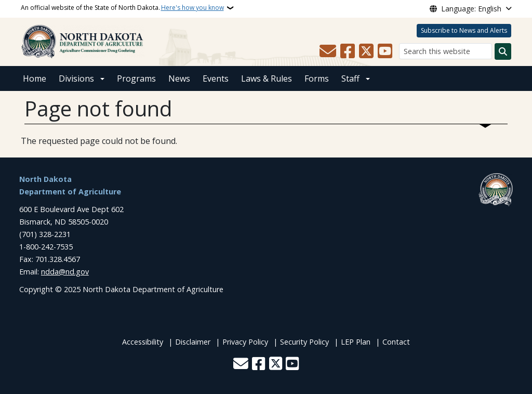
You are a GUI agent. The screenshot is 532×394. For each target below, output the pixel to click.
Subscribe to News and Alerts (464, 30)
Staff (350, 78)
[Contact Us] (328, 51)
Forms (317, 78)
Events (216, 78)
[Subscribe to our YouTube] (385, 51)
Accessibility (143, 342)
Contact (396, 342)
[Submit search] (503, 51)
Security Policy (304, 342)
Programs (136, 78)
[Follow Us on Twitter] (366, 51)
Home (35, 78)
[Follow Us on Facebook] (348, 51)
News (179, 78)
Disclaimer (193, 342)
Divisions (76, 78)
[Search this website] (445, 51)
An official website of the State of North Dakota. (122, 8)
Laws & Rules (267, 78)
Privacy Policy (245, 342)
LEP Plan (356, 342)
